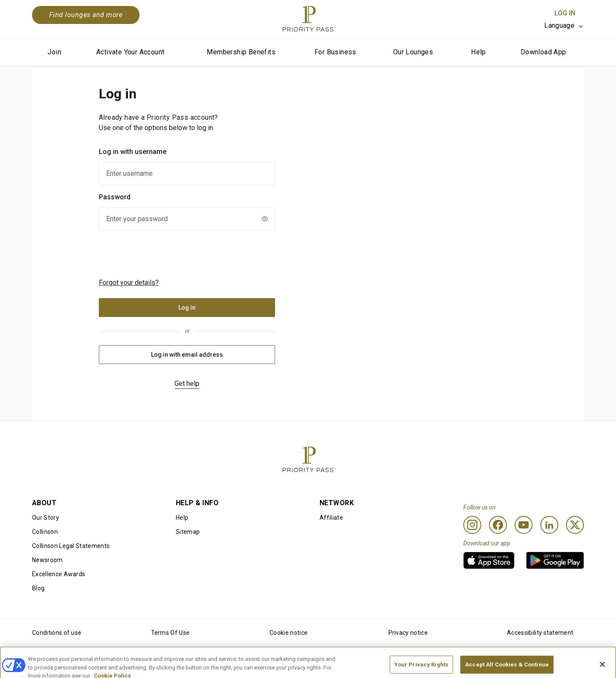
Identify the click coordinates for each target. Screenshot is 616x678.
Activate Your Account (130, 52)
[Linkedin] (549, 525)
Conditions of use (57, 633)
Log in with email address (187, 355)
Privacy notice (408, 633)
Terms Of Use (170, 633)
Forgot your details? (129, 283)
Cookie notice (289, 633)
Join (54, 52)
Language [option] (559, 25)
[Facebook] (498, 525)
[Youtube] (524, 525)
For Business (335, 52)
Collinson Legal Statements (71, 546)
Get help (187, 383)
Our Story (46, 518)
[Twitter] (575, 525)
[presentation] (169, 254)
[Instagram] (472, 525)
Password (115, 197)
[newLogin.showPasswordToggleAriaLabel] (265, 219)
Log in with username (133, 152)
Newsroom (47, 560)
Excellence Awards (59, 574)
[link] (489, 560)
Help (478, 52)
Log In (565, 13)
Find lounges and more (86, 15)
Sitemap (188, 532)
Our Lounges (413, 52)
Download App (543, 52)
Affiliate (331, 518)
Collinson (45, 532)
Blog (38, 588)
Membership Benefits (241, 52)
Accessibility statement (540, 633)
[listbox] (564, 26)
